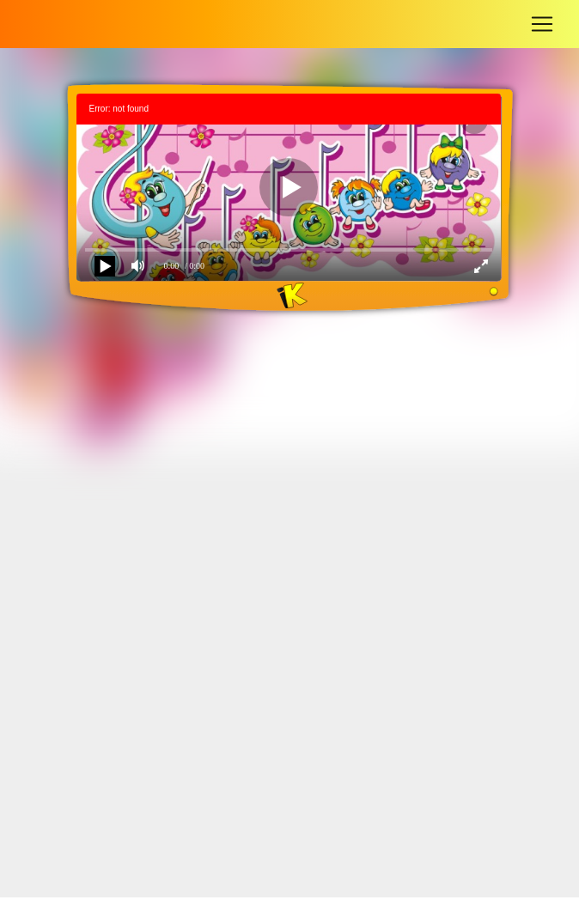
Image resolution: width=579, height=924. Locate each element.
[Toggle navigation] (542, 24)
